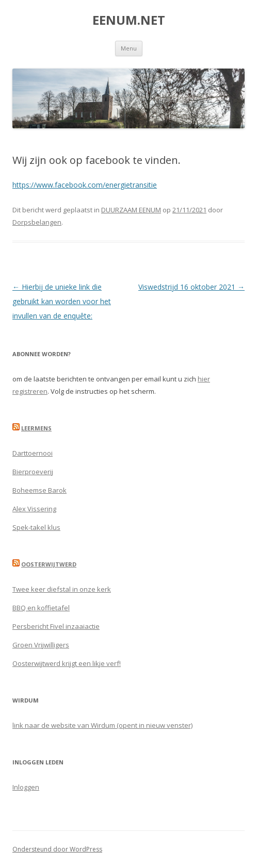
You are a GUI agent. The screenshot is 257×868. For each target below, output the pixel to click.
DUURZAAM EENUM (131, 210)
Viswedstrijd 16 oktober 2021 (191, 287)
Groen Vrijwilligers (41, 645)
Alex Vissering (34, 509)
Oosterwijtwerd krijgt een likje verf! (67, 663)
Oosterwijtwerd (49, 564)
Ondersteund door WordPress (57, 849)
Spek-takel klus (36, 527)
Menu (129, 48)
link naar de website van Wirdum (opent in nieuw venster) (102, 725)
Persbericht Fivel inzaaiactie (56, 626)
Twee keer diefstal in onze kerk (62, 589)
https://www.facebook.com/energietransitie (85, 185)
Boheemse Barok (39, 490)
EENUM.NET (129, 20)
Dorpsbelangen (37, 222)
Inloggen (26, 787)
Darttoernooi (33, 453)
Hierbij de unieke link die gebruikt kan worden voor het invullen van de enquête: (62, 301)
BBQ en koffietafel (41, 608)
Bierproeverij (33, 472)
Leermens (36, 428)
